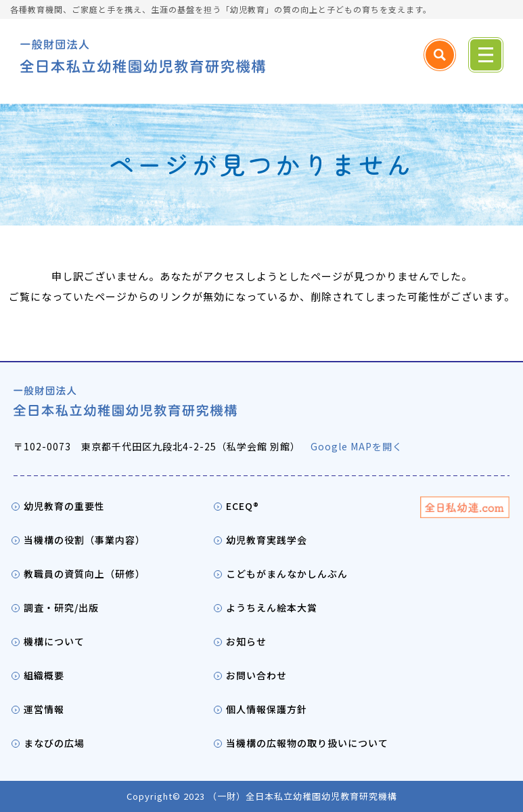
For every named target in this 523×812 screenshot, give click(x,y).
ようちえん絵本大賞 (272, 607)
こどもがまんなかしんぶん (287, 574)
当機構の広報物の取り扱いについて (307, 743)
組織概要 (44, 675)
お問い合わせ (256, 675)
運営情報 (44, 709)
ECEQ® (243, 506)
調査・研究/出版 (61, 607)
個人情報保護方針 (267, 709)
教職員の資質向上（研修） (85, 574)
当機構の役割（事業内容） (85, 540)
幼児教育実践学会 (267, 540)
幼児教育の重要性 (64, 506)
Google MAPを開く (357, 446)
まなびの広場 (54, 743)
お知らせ (246, 641)
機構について (54, 641)
